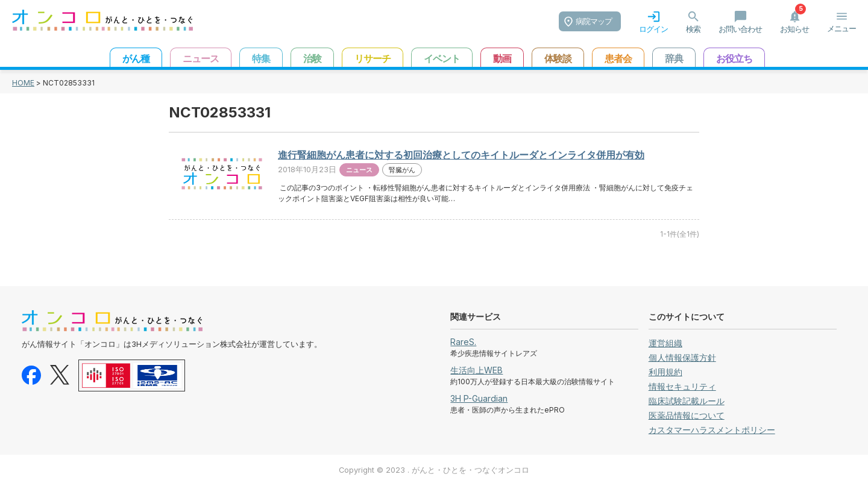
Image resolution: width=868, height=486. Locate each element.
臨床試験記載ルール (687, 401)
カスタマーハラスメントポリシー (712, 430)
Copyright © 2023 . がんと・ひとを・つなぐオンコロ (434, 470)
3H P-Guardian (479, 398)
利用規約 (665, 372)
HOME (23, 83)
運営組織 (665, 343)
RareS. (463, 342)
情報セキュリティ (682, 386)
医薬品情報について (687, 415)
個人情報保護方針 (682, 357)
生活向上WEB (476, 370)
